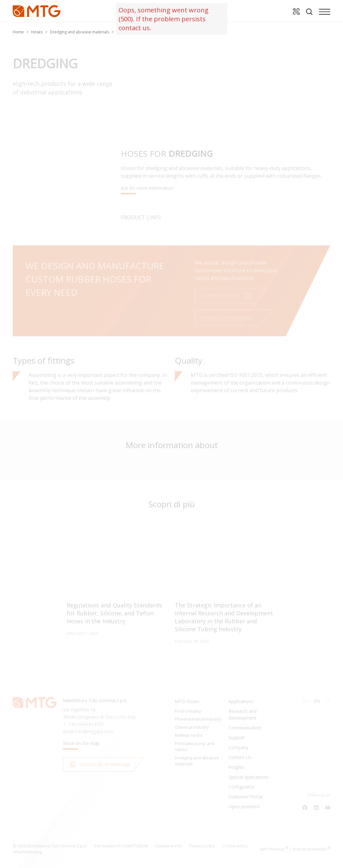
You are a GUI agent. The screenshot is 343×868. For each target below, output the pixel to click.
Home (18, 32)
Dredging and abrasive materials (79, 32)
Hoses (37, 32)
